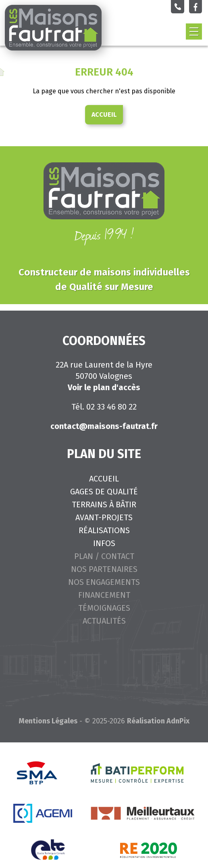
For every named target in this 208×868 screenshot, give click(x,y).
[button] (194, 32)
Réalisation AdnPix (158, 721)
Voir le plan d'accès (104, 387)
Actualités (104, 621)
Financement (104, 595)
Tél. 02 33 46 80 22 (104, 407)
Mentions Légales (48, 721)
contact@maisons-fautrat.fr (104, 426)
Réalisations (104, 530)
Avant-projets (104, 517)
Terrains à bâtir (104, 504)
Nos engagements (104, 582)
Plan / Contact (104, 556)
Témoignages (104, 608)
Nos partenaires (104, 569)
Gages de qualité (104, 492)
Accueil (104, 115)
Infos (104, 543)
